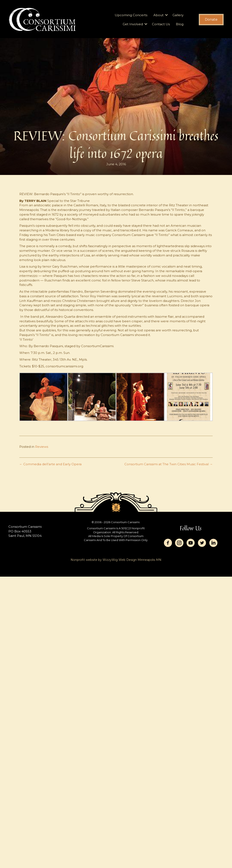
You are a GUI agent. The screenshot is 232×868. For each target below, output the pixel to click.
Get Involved (133, 24)
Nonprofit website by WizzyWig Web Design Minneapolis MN (116, 560)
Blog (180, 24)
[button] (166, 15)
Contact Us (161, 24)
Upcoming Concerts (131, 15)
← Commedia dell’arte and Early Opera (50, 464)
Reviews (42, 447)
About (158, 15)
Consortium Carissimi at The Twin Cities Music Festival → (169, 464)
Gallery (178, 15)
